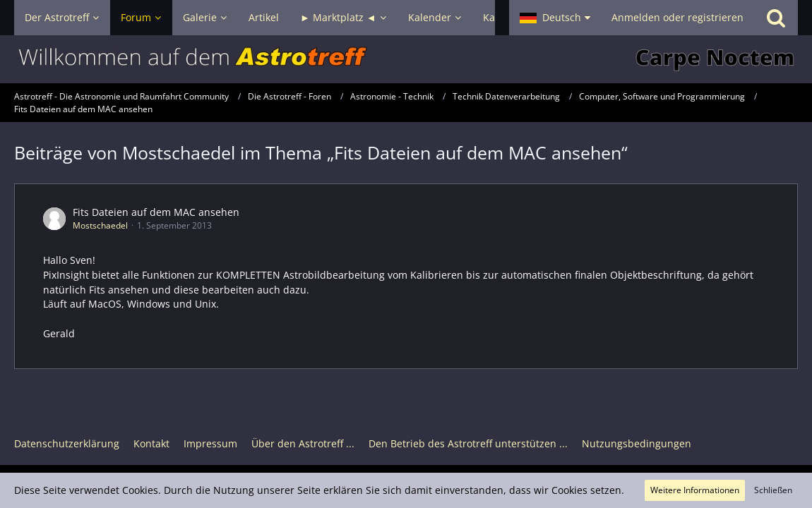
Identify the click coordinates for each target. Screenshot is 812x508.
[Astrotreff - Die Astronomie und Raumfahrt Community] (406, 59)
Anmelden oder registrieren (677, 17)
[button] (555, 18)
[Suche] (776, 18)
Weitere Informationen (695, 490)
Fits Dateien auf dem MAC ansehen (156, 212)
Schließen (773, 490)
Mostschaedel (100, 225)
